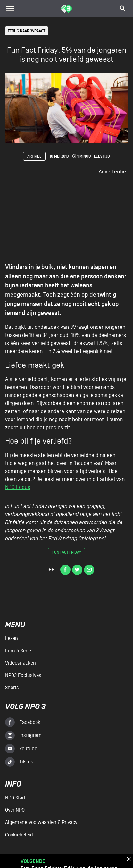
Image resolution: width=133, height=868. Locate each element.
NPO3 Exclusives (23, 675)
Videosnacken (21, 663)
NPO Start (15, 798)
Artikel (34, 157)
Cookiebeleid (19, 835)
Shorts (12, 688)
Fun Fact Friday (67, 553)
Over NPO (15, 810)
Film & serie (18, 651)
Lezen (12, 638)
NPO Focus (18, 488)
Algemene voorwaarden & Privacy (41, 822)
